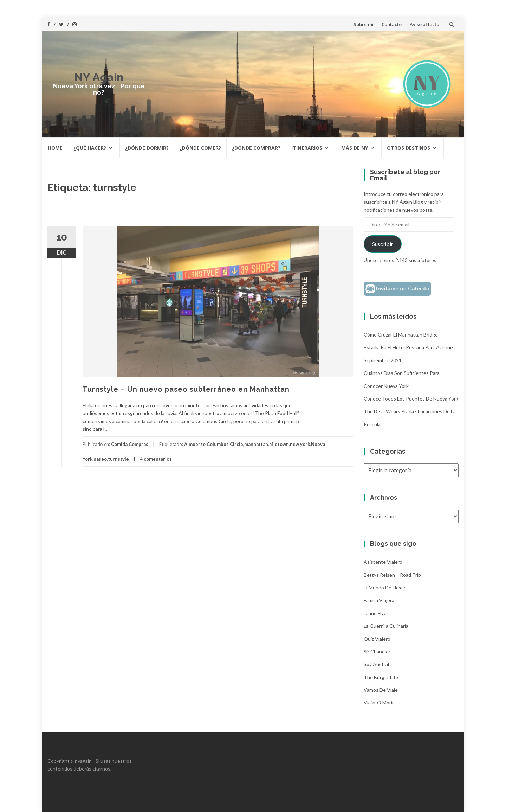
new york (300, 444)
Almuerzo (195, 444)
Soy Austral (376, 664)
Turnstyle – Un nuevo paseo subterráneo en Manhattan (186, 389)
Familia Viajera (379, 600)
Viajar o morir (379, 702)
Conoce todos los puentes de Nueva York (411, 399)
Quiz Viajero (377, 639)
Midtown (279, 444)
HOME (55, 148)
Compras (138, 444)
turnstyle (118, 459)
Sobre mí (364, 24)
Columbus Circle (225, 444)
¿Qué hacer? (90, 148)
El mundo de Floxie (384, 587)
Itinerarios (307, 148)
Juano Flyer (376, 613)
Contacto (392, 24)
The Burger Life (381, 677)
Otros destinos (408, 148)
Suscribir (383, 244)
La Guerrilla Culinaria (386, 626)
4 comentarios (156, 459)
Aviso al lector (426, 24)
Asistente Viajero (383, 562)
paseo (100, 459)
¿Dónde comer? (200, 148)
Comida (119, 444)
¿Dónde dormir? (147, 148)
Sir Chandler (377, 651)
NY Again (99, 77)
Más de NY (355, 148)
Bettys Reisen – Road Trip (392, 575)
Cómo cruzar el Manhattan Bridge (401, 335)
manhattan (256, 444)
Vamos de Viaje (381, 690)
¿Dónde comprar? (256, 148)
